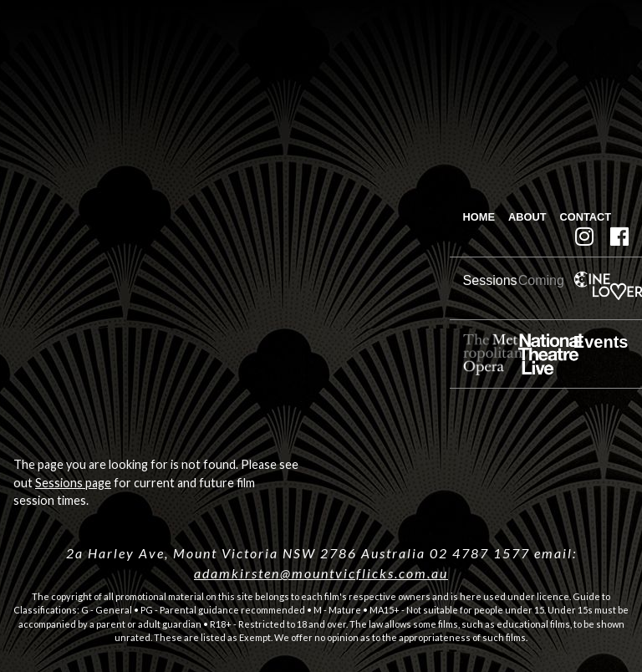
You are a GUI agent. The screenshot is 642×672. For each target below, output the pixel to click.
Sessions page (73, 483)
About (527, 217)
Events (601, 342)
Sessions (490, 280)
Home (479, 217)
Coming (541, 280)
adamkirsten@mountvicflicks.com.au (321, 573)
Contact (586, 217)
